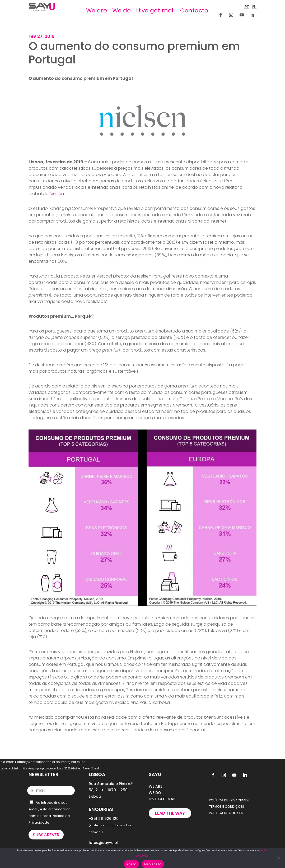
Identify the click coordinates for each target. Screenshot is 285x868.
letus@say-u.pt (104, 843)
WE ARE (155, 786)
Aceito (131, 864)
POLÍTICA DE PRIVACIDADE (229, 800)
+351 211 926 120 (104, 819)
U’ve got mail (155, 10)
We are (97, 10)
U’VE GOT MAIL (162, 799)
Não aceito (153, 864)
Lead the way (170, 813)
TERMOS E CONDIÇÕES (226, 807)
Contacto (194, 10)
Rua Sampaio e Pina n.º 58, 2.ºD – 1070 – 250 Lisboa (111, 790)
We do (122, 10)
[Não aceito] (278, 858)
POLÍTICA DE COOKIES (226, 813)
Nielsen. (57, 194)
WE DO (155, 793)
